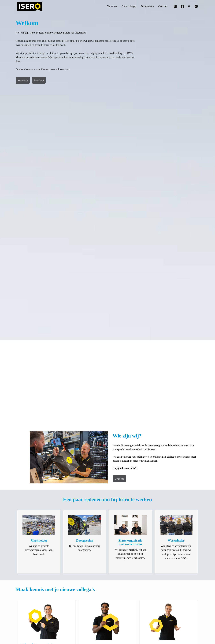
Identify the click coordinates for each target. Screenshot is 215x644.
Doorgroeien (145, 6)
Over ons (162, 6)
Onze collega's (125, 6)
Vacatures (106, 6)
